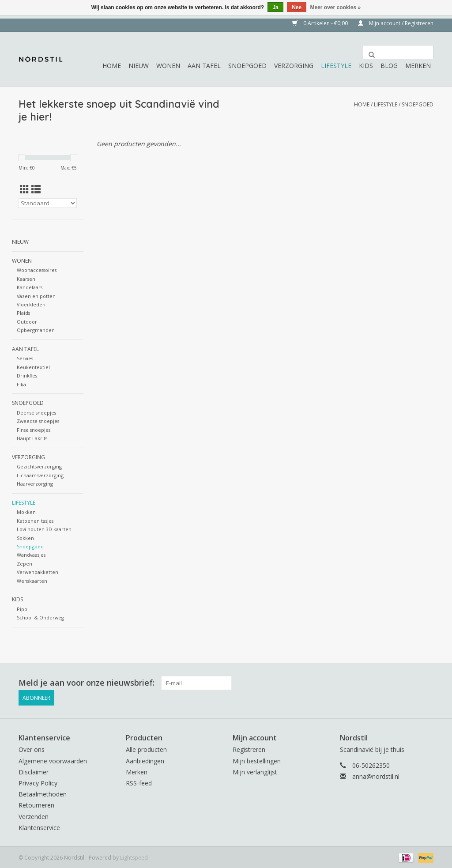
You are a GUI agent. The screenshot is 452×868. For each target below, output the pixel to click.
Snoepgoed (247, 66)
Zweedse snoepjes (38, 421)
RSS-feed (139, 782)
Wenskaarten (32, 581)
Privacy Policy (38, 782)
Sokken (25, 538)
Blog (389, 66)
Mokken (26, 512)
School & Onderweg (40, 617)
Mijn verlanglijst (255, 771)
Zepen (24, 564)
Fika (21, 384)
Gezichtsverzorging (39, 466)
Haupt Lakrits (32, 438)
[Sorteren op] (48, 203)
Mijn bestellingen (257, 760)
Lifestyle (336, 66)
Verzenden (34, 815)
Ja (275, 8)
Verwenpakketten (38, 572)
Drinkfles (27, 376)
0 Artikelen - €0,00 (321, 23)
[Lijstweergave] (36, 189)
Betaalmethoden (43, 793)
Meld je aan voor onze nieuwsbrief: (87, 683)
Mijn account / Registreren (396, 23)
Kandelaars (30, 287)
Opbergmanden (36, 330)
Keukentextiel (33, 367)
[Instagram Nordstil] (426, 683)
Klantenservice (39, 826)
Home (112, 66)
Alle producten (146, 749)
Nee (297, 8)
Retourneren (36, 804)
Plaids (23, 313)
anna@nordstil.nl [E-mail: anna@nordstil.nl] (376, 775)
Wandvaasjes (31, 555)
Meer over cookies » (336, 8)
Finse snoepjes (34, 430)
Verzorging (294, 66)
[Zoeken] (398, 52)
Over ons (32, 749)
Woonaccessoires (37, 270)
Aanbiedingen (145, 760)
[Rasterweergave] (24, 189)
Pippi (23, 609)
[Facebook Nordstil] (411, 683)
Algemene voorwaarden (53, 760)
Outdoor (27, 322)
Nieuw (139, 66)
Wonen (168, 66)
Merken (418, 66)
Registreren (249, 749)
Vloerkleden (31, 304)
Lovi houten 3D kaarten (44, 529)
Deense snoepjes (36, 413)
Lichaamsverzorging (40, 475)
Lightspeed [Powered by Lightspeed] (134, 856)
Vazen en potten (36, 296)
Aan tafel (204, 66)
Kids (366, 66)
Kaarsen (26, 279)
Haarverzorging (35, 484)
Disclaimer (34, 771)
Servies (25, 358)
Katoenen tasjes (35, 521)
